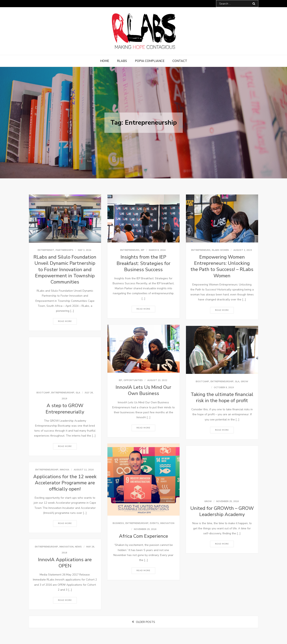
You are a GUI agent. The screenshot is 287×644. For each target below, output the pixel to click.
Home (105, 61)
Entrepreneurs (130, 250)
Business (118, 523)
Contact (180, 61)
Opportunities (133, 380)
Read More (65, 321)
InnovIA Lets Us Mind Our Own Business (143, 390)
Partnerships (64, 250)
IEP (143, 250)
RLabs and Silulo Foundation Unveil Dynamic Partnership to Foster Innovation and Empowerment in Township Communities (65, 269)
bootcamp (202, 382)
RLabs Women (220, 250)
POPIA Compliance (150, 61)
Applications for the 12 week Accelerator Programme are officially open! (65, 483)
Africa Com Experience (143, 536)
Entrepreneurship (222, 382)
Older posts (145, 622)
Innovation (167, 523)
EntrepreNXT (46, 250)
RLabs (122, 61)
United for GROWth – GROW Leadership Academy (222, 511)
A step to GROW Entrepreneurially (65, 409)
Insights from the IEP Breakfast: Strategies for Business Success (143, 263)
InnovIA (64, 470)
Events (154, 523)
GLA (237, 382)
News (78, 547)
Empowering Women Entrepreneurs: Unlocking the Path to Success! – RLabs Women (222, 266)
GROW (244, 382)
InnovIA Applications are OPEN (65, 563)
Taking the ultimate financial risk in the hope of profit (222, 397)
